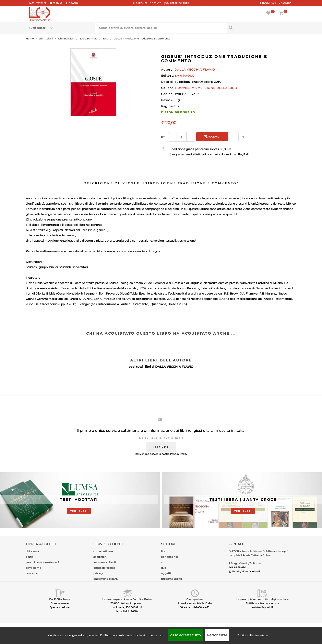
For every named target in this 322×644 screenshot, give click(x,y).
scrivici (58, 3)
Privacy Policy (179, 454)
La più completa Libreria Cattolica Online (127, 599)
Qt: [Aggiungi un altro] (163, 137)
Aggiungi (212, 136)
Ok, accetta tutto (185, 635)
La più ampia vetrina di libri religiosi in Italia (262, 599)
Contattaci (39, 3)
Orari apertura (195, 599)
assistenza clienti (105, 562)
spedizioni (100, 557)
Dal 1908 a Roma (60, 599)
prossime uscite (171, 579)
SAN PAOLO (185, 76)
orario (73, 3)
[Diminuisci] (172, 137)
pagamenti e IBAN (106, 579)
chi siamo (32, 551)
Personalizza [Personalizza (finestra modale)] (217, 635)
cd (163, 562)
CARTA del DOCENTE (147, 3)
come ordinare (103, 551)
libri (164, 551)
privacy (98, 573)
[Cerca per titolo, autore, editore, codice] (260, 27)
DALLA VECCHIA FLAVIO (174, 367)
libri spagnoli (170, 557)
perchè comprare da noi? (42, 562)
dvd (164, 568)
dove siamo (33, 568)
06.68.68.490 (238, 567)
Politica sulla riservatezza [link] (253, 635)
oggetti (166, 573)
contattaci (33, 573)
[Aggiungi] (191, 137)
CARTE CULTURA (177, 3)
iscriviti (161, 447)
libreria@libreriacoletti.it (246, 571)
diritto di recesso (104, 568)
